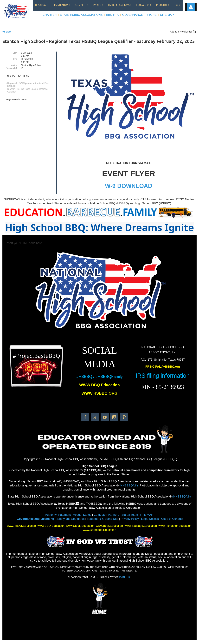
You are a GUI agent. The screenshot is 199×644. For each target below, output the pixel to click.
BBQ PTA (112, 15)
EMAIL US (125, 577)
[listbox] (183, 32)
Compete (99, 515)
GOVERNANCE (133, 15)
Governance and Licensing (35, 519)
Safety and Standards (70, 519)
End (15, 59)
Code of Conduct (172, 519)
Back (8, 32)
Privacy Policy (130, 519)
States (87, 515)
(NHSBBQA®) (129, 485)
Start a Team (130, 515)
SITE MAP (167, 15)
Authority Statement (58, 515)
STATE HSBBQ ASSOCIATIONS (81, 15)
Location (13, 65)
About (77, 515)
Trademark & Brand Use (102, 519)
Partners (114, 515)
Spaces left (12, 68)
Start (15, 53)
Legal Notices (150, 519)
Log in (191, 7)
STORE (152, 15)
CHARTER (50, 15)
